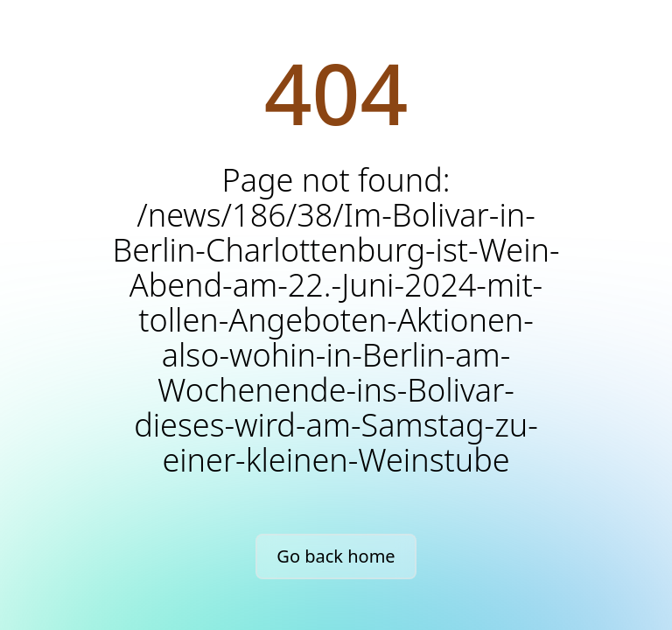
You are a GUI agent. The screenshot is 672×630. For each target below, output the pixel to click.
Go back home (336, 556)
